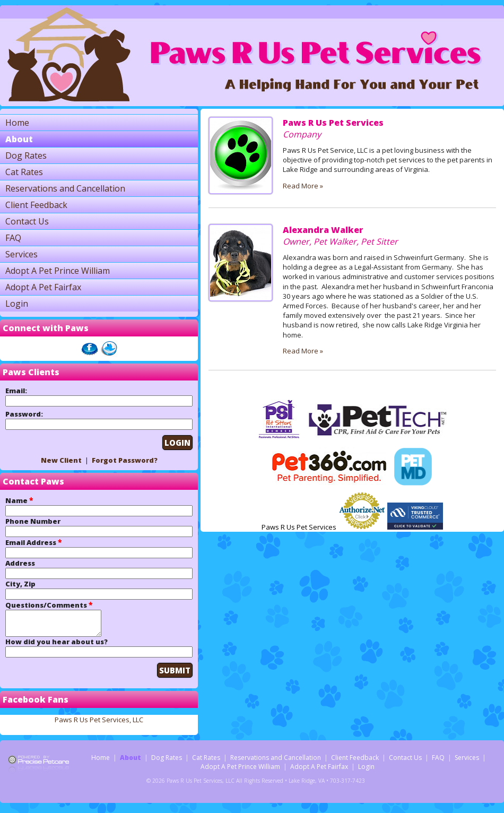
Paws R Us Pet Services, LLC (99, 724)
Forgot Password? (125, 460)
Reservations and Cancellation (65, 188)
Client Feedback (36, 205)
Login (17, 304)
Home (17, 123)
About (19, 139)
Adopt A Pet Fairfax (43, 287)
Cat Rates (24, 172)
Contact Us (27, 221)
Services (21, 254)
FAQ (13, 238)
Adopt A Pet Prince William (58, 271)
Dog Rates (26, 155)
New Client (61, 460)
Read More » (303, 186)
